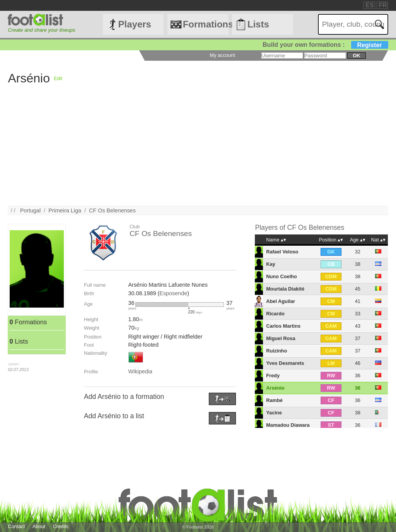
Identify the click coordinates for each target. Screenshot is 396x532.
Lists (258, 24)
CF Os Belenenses (112, 210)
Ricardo (275, 314)
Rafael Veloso (282, 252)
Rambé (274, 400)
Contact (16, 526)
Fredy (273, 375)
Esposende (173, 293)
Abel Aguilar (281, 301)
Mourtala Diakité (285, 289)
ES (370, 5)
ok (356, 56)
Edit (58, 78)
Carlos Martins (283, 326)
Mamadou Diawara (288, 425)
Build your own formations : (325, 45)
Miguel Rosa (281, 338)
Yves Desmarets (285, 363)
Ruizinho (277, 351)
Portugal (31, 210)
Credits (61, 526)
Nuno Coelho (282, 276)
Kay (271, 264)
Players (135, 24)
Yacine (274, 413)
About (39, 526)
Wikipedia (140, 371)
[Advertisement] (198, 152)
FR (383, 5)
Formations (206, 24)
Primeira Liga (65, 210)
